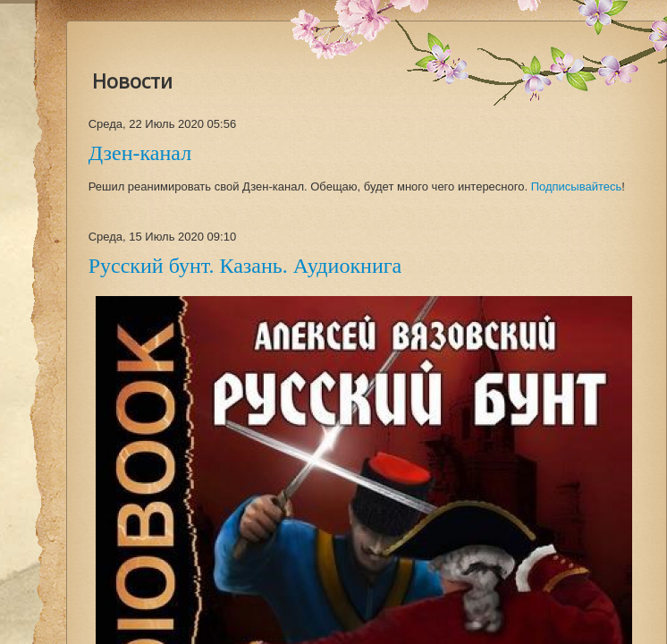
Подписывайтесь (577, 186)
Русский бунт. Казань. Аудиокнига (245, 266)
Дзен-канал (140, 153)
